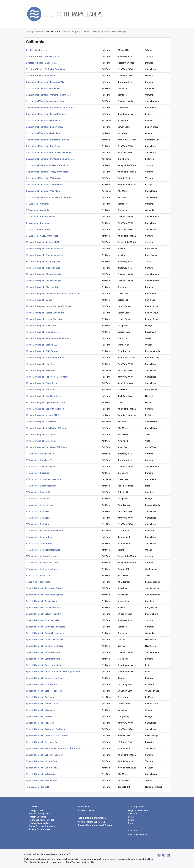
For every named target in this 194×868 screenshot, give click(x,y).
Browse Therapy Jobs (39, 814)
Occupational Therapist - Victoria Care (44, 178)
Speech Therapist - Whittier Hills (41, 781)
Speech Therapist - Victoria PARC (42, 768)
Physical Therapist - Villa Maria (41, 422)
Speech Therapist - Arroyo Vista (41, 601)
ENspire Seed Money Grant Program (96, 825)
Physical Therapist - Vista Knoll (41, 435)
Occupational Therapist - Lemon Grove (45, 127)
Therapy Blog (118, 32)
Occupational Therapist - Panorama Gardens (47, 140)
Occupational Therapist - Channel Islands (46, 101)
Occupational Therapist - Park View (43, 146)
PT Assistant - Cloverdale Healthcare (44, 479)
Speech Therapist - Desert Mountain (43, 665)
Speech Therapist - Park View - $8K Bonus (46, 729)
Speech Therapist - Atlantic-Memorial (44, 608)
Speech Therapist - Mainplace (40, 710)
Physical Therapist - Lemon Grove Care (45, 313)
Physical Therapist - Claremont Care (43, 287)
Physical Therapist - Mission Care (42, 332)
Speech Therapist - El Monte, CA (42, 684)
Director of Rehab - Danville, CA (41, 63)
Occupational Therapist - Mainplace (43, 133)
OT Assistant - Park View (38, 223)
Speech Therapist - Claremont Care (43, 659)
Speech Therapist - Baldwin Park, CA (43, 614)
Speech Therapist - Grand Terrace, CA (44, 691)
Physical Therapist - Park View (41, 364)
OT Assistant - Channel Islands (41, 217)
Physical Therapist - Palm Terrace (42, 351)
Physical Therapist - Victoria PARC (43, 415)
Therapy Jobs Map (38, 817)
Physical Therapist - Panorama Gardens (45, 358)
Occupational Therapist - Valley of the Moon (47, 165)
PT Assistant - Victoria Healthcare (42, 569)
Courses (66, 32)
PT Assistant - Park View (38, 511)
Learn (131, 817)
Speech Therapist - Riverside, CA (42, 742)
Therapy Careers (33, 32)
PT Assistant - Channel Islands (41, 467)
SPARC (87, 32)
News (131, 823)
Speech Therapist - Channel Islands (43, 652)
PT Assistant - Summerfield (39, 537)
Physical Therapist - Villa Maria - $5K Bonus (47, 428)
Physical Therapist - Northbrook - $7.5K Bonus (48, 338)
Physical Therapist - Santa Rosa (41, 383)
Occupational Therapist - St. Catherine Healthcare (50, 159)
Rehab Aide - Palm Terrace (39, 582)
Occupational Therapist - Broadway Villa (45, 82)
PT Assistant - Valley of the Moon (42, 556)
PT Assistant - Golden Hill (38, 492)
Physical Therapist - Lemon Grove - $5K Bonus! (49, 306)
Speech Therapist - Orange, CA (41, 716)
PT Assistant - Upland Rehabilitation (43, 550)
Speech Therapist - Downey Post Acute (45, 678)
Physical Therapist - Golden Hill (41, 300)
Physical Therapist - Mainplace (41, 326)
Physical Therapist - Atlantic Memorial (44, 249)
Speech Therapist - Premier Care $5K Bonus (47, 736)
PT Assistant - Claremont (38, 473)
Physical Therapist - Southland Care (43, 396)
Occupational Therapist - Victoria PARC (45, 185)
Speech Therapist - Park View (40, 723)
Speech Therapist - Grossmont (41, 697)
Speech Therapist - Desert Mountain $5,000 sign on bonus (54, 672)
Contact (106, 32)
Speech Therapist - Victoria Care (42, 761)
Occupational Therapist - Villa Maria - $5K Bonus (49, 197)
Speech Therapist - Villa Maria (40, 774)
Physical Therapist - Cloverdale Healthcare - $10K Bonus (53, 294)
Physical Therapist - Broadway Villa (43, 261)
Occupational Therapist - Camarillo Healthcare (48, 95)
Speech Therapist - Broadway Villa (43, 620)
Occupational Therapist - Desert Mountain (46, 114)
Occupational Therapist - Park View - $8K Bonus (49, 153)
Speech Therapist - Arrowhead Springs (45, 588)
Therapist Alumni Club (39, 823)
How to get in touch (137, 834)
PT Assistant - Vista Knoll (38, 576)
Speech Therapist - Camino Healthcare (45, 640)
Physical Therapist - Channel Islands (44, 274)
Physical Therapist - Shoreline (40, 390)
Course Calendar (86, 811)
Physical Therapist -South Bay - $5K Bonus (47, 447)
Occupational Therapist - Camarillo (43, 88)
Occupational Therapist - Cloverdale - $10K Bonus (50, 108)
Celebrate (133, 814)
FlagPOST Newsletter (138, 811)
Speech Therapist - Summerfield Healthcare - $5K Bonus (53, 749)
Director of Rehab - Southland (40, 76)
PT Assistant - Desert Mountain (41, 486)
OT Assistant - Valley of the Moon (42, 236)
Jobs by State (52, 32)
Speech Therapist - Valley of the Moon (45, 755)
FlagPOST (77, 32)
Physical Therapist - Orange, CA (41, 345)
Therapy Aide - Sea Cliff (38, 787)
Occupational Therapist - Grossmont (44, 121)
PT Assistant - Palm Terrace (39, 505)
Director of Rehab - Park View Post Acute (46, 69)
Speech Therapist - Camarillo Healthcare (46, 627)
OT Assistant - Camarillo (38, 204)
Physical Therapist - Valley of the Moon (45, 409)
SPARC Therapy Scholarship (92, 822)
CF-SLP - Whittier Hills (37, 50)
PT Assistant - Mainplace (38, 499)
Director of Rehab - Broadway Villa (43, 56)
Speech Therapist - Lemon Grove (42, 704)
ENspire (96, 32)
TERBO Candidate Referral (41, 820)
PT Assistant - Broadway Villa (40, 454)
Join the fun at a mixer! (40, 829)
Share (131, 820)
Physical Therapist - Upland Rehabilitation (46, 402)
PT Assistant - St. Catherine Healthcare (45, 531)
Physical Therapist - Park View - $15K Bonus (47, 377)
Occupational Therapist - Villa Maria (43, 191)
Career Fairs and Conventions (43, 826)
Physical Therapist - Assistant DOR (43, 242)
